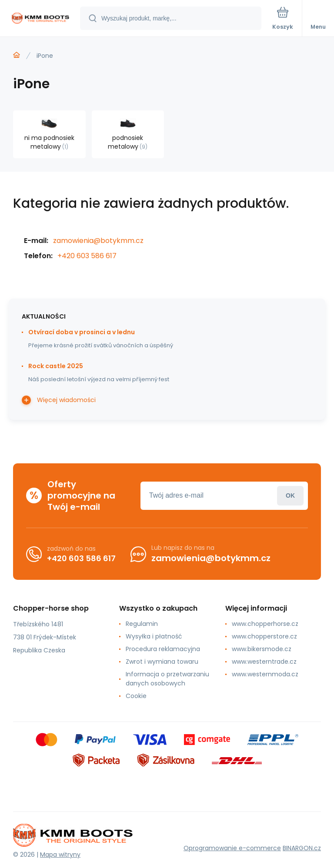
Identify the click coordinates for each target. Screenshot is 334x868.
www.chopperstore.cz (264, 636)
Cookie (136, 696)
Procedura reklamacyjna (163, 649)
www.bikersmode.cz (262, 649)
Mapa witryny (60, 855)
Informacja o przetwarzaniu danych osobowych (167, 679)
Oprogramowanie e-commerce (232, 848)
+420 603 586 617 (87, 256)
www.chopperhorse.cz (265, 624)
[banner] (40, 19)
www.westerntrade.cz (264, 662)
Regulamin (142, 624)
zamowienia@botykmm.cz (98, 241)
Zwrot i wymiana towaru (162, 662)
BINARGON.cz (302, 848)
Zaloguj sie (290, 496)
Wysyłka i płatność (154, 636)
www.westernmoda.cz (265, 674)
